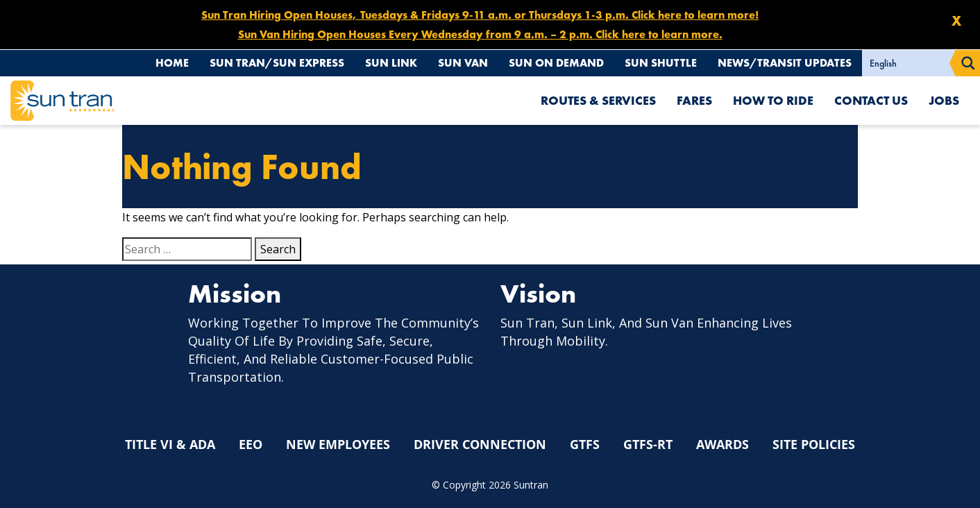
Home (172, 63)
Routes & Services (598, 100)
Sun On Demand (556, 63)
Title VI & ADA (170, 444)
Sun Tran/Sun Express (277, 63)
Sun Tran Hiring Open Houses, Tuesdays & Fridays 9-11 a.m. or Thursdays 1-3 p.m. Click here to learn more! (480, 15)
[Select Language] (909, 63)
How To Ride (773, 100)
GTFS (585, 444)
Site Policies (814, 444)
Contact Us (871, 100)
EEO (251, 444)
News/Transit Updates (785, 63)
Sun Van (463, 63)
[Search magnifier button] (968, 63)
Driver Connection (480, 444)
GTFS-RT (648, 444)
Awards (723, 444)
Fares (694, 100)
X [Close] (956, 21)
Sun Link (391, 63)
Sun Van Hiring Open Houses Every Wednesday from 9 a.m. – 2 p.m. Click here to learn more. (480, 34)
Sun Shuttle (661, 63)
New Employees (338, 444)
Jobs (944, 100)
